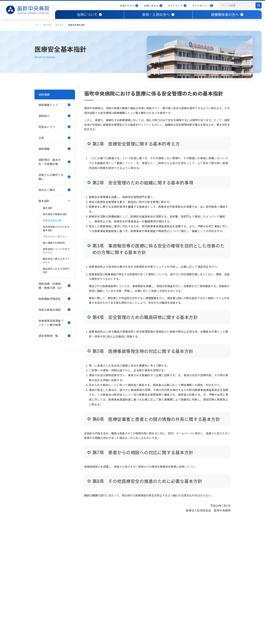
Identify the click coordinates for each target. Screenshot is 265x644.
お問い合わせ (151, 6)
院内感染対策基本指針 (55, 214)
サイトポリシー (201, 6)
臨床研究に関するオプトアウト (56, 261)
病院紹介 (44, 116)
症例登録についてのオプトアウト (56, 251)
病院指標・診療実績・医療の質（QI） (51, 286)
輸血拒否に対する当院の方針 (56, 270)
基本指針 (60, 25)
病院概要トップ (48, 105)
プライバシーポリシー (55, 236)
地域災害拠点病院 (50, 310)
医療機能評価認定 (50, 299)
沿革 (41, 138)
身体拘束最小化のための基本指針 (56, 228)
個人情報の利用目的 (54, 243)
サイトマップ (175, 6)
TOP (37, 25)
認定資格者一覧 (48, 336)
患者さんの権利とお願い (51, 177)
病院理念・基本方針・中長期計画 (50, 162)
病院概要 (47, 25)
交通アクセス (127, 6)
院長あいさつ (47, 127)
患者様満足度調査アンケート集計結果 (51, 323)
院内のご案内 (47, 190)
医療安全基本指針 (53, 220)
